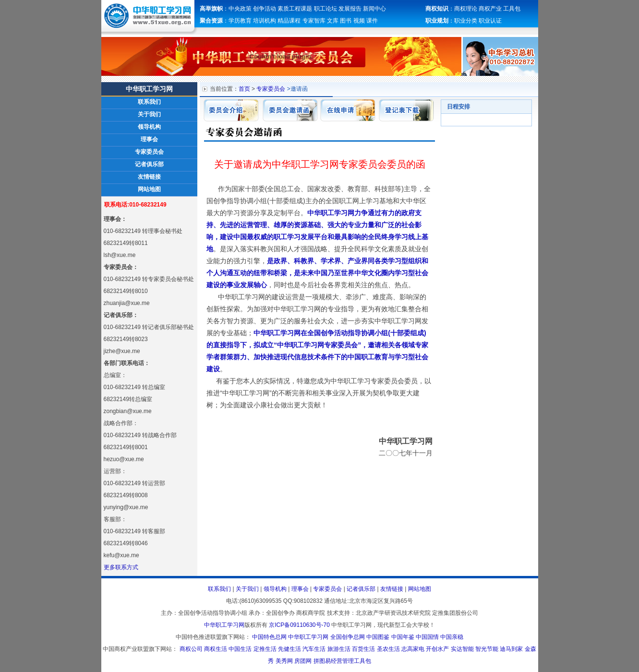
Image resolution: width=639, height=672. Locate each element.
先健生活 (289, 649)
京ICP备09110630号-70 (299, 625)
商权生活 (216, 649)
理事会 (149, 139)
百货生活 (363, 649)
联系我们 (149, 102)
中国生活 (240, 649)
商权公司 (191, 649)
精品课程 (289, 21)
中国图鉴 (378, 637)
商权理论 (466, 9)
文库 (333, 21)
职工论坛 (326, 9)
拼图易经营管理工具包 (342, 661)
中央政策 (240, 9)
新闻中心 (374, 9)
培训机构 (265, 21)
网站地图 (149, 189)
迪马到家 (511, 649)
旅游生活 (339, 649)
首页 (244, 89)
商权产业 (490, 9)
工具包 (512, 9)
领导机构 (149, 127)
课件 (372, 21)
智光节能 (487, 649)
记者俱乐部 (149, 164)
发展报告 (350, 9)
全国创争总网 (348, 637)
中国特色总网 (269, 637)
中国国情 (427, 637)
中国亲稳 (452, 637)
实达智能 (462, 649)
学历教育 (241, 21)
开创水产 (437, 649)
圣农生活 (388, 649)
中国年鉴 (403, 637)
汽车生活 (314, 649)
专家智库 (314, 21)
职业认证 (490, 21)
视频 (359, 21)
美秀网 (284, 661)
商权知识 (437, 9)
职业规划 (437, 21)
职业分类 (466, 21)
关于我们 (149, 114)
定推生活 (265, 649)
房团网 (303, 661)
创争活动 (265, 9)
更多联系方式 (121, 567)
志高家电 (413, 649)
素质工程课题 (295, 9)
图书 (346, 21)
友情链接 (149, 177)
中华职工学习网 (224, 625)
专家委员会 (149, 152)
